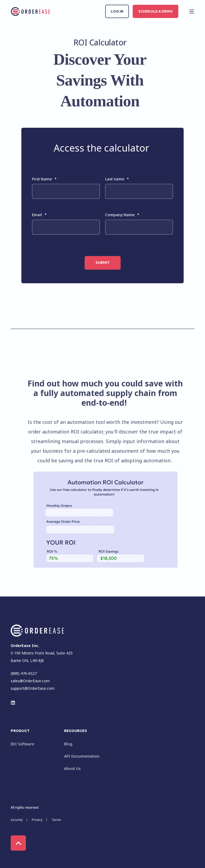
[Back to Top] (18, 843)
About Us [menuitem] (72, 768)
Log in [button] (117, 11)
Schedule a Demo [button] (155, 11)
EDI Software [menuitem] (22, 744)
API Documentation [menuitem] (82, 756)
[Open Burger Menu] (192, 11)
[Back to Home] (31, 11)
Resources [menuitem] (76, 731)
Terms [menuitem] (56, 820)
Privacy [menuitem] (37, 820)
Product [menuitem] (20, 731)
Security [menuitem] (17, 820)
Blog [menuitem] (68, 744)
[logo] (37, 631)
